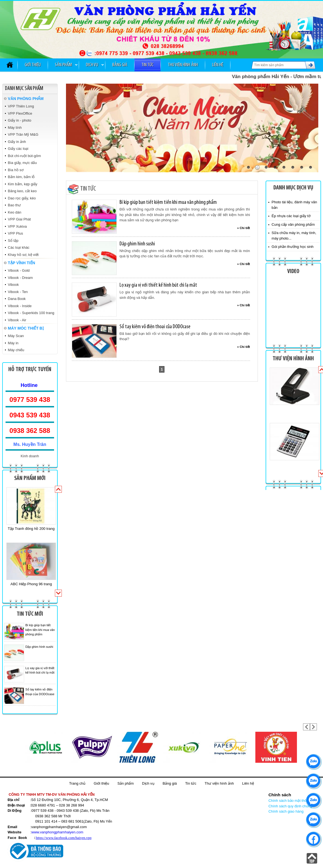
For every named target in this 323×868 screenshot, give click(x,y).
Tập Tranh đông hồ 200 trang (31, 529)
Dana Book (17, 299)
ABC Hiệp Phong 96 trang (31, 584)
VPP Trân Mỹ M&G (23, 134)
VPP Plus (15, 233)
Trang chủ (77, 783)
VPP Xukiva (17, 226)
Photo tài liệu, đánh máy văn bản (294, 205)
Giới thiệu (33, 65)
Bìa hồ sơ (16, 170)
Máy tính (15, 128)
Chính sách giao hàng (286, 811)
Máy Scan (16, 336)
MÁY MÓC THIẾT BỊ (26, 328)
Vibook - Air (17, 320)
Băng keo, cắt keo (22, 191)
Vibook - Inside (20, 306)
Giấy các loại (18, 149)
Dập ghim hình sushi (39, 647)
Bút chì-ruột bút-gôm (24, 156)
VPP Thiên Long (21, 106)
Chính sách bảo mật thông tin (292, 801)
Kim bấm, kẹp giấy (22, 184)
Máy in (13, 343)
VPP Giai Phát (19, 219)
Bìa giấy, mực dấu (22, 163)
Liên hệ (218, 65)
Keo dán (14, 212)
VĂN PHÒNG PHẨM (26, 99)
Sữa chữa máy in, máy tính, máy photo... (294, 236)
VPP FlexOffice (20, 113)
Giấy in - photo (19, 120)
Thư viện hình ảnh (183, 65)
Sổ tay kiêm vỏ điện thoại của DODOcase (155, 327)
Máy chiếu (16, 350)
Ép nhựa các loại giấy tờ (291, 216)
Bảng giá (120, 65)
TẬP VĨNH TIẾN (21, 263)
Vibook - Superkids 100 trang (31, 313)
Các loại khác (19, 247)
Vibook (13, 285)
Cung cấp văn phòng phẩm (293, 224)
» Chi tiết (243, 228)
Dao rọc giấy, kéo (22, 198)
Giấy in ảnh (17, 142)
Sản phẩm (63, 65)
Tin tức (147, 65)
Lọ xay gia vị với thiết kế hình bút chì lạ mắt (158, 285)
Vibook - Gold (19, 270)
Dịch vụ (92, 65)
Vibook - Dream (20, 278)
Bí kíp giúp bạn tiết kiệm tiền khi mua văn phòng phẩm (40, 630)
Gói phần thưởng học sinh (293, 247)
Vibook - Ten (18, 292)
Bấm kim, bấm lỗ (21, 177)
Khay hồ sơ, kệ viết (23, 255)
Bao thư (14, 205)
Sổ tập (13, 241)
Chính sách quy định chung (290, 806)
